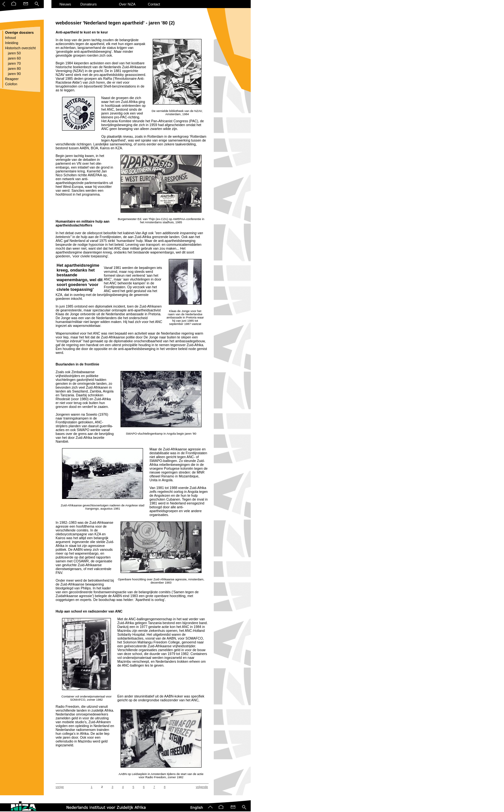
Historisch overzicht (20, 48)
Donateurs (89, 4)
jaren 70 (13, 63)
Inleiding (11, 43)
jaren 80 (13, 69)
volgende (202, 787)
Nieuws (65, 4)
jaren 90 (13, 74)
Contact (154, 4)
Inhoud (10, 38)
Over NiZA (127, 4)
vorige (60, 787)
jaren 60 (13, 58)
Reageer (11, 79)
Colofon (11, 84)
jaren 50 (13, 53)
